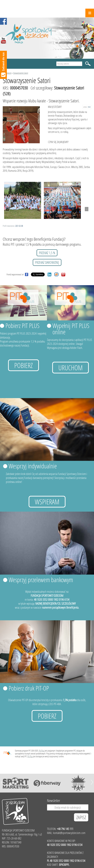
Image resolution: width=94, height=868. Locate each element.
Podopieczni (7, 73)
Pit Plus (42, 751)
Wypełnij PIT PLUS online (71, 329)
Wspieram (47, 502)
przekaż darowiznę (47, 262)
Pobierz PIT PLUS (22, 326)
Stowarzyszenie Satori (21, 73)
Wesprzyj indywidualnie (33, 466)
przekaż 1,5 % (47, 253)
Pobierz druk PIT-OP (29, 688)
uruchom (70, 368)
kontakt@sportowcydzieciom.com (69, 833)
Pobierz (23, 365)
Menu (90, 13)
